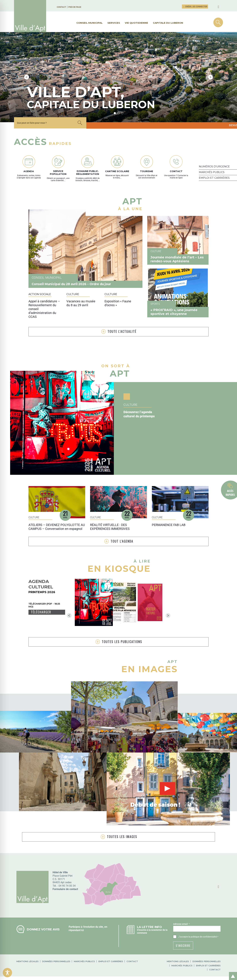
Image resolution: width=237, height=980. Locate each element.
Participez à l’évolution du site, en (88, 900)
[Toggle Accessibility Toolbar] (7, 973)
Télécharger (41, 588)
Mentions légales (27, 934)
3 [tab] (122, 89)
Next (210, 65)
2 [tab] (119, 89)
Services (114, 23)
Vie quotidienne (136, 23)
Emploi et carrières (111, 934)
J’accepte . (198, 910)
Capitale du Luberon (168, 23)
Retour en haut (232, 973)
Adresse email (181, 897)
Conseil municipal (89, 23)
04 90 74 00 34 (67, 859)
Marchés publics (84, 934)
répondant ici (76, 903)
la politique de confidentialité (203, 910)
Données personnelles (56, 934)
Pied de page (75, 7)
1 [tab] (115, 89)
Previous (27, 65)
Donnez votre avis (43, 902)
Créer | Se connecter (195, 7)
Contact (61, 7)
